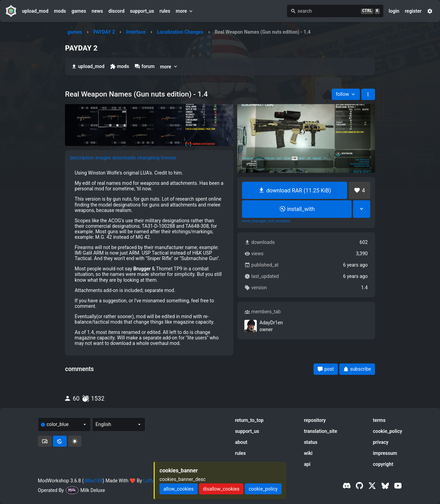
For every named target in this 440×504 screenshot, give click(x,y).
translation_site (321, 431)
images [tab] (103, 158)
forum (144, 66)
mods (60, 11)
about (241, 442)
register (413, 11)
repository (315, 420)
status (311, 442)
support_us (142, 11)
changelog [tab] (148, 158)
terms (379, 420)
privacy (381, 442)
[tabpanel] (149, 258)
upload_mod (35, 11)
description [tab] (82, 158)
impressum (385, 453)
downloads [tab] (124, 158)
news (97, 11)
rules (165, 11)
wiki (308, 453)
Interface (136, 32)
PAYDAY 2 (104, 32)
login (394, 11)
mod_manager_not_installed (266, 221)
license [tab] (168, 158)
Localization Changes (180, 32)
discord (116, 11)
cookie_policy (388, 431)
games (79, 11)
